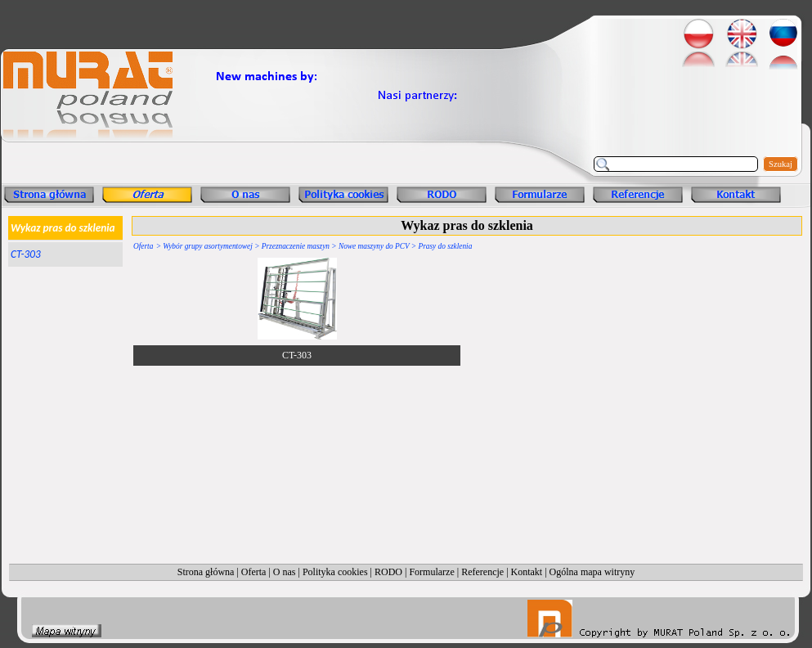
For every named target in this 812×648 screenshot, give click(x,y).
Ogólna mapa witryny (592, 572)
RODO (388, 572)
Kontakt (527, 572)
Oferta (143, 246)
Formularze (431, 572)
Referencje (482, 572)
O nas (285, 572)
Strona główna (206, 572)
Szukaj (781, 164)
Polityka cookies (335, 572)
